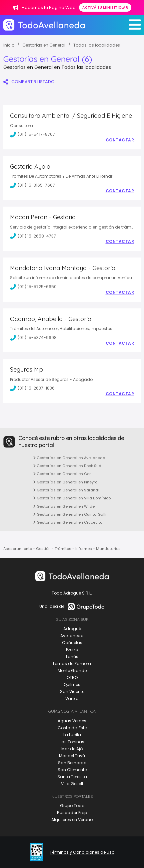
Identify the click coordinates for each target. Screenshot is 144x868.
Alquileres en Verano (72, 820)
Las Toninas (72, 742)
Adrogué (72, 629)
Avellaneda (72, 636)
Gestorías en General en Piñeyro (65, 482)
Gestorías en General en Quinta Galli (70, 514)
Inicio (9, 45)
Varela (72, 698)
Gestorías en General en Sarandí (66, 490)
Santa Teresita (72, 777)
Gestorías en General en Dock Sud (67, 466)
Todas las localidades (97, 45)
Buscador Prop (72, 813)
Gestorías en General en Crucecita (68, 522)
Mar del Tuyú (72, 756)
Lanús (72, 657)
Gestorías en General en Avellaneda (69, 458)
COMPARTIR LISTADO (29, 82)
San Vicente (72, 692)
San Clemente (72, 770)
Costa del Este (72, 728)
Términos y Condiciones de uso (82, 852)
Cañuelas (72, 643)
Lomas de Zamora (72, 664)
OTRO (72, 678)
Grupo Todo (72, 806)
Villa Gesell (72, 784)
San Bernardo (72, 763)
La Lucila (72, 735)
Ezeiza (72, 650)
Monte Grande (72, 671)
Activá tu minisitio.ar (105, 7)
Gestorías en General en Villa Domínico (72, 498)
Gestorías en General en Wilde (64, 506)
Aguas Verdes (72, 721)
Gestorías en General (44, 45)
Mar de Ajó (72, 749)
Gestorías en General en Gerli (63, 474)
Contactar (120, 140)
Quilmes (72, 685)
